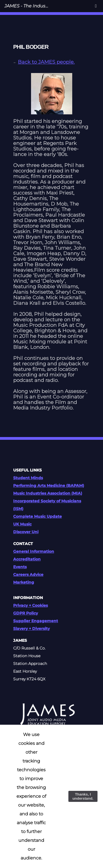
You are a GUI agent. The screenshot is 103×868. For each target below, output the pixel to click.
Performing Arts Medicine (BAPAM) (49, 486)
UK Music (22, 524)
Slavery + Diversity (31, 629)
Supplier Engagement (36, 621)
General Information (34, 551)
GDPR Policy (26, 613)
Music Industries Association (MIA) (48, 493)
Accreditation (27, 559)
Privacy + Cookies (30, 605)
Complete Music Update (37, 516)
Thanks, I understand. (83, 796)
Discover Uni (26, 532)
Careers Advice (28, 575)
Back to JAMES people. (46, 62)
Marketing (24, 582)
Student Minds (28, 478)
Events (20, 567)
